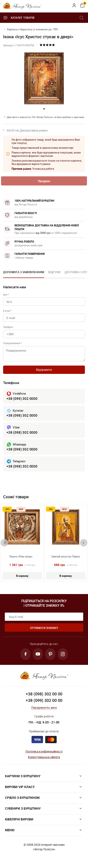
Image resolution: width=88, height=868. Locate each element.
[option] (24, 273)
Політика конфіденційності (44, 751)
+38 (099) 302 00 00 (44, 700)
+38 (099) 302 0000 (22, 398)
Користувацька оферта (44, 757)
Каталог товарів (19, 18)
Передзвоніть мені (44, 708)
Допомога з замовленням (24, 272)
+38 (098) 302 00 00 (44, 694)
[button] (44, 109)
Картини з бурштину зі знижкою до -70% (33, 29)
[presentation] (4, 543)
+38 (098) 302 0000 (22, 415)
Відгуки (54, 272)
